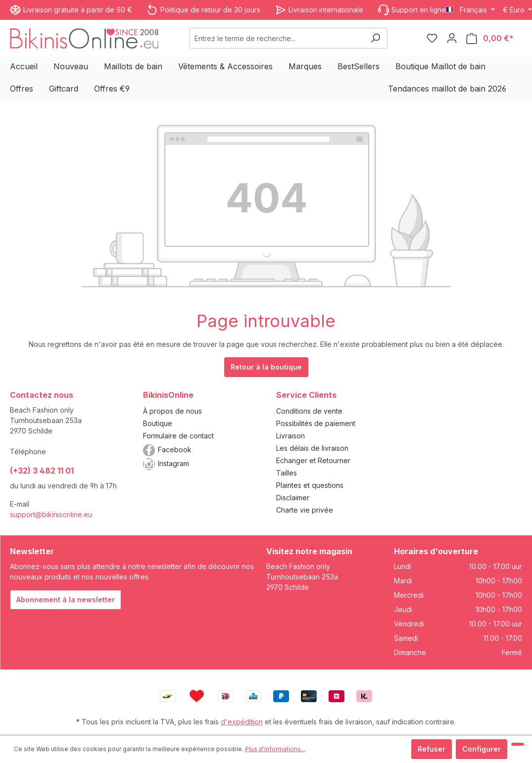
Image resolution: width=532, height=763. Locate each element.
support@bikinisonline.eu (51, 514)
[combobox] (277, 38)
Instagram (173, 463)
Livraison (290, 436)
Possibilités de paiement (316, 423)
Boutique (158, 423)
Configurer (482, 749)
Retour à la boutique (266, 367)
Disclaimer (293, 498)
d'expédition (242, 722)
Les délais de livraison (312, 448)
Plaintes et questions (310, 485)
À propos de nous (172, 411)
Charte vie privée (305, 510)
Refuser (432, 749)
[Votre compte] (452, 38)
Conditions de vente (309, 411)
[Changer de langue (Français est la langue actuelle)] (470, 10)
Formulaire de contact (178, 436)
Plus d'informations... (275, 749)
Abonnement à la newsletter (66, 599)
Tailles (287, 473)
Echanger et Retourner (313, 460)
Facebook (175, 450)
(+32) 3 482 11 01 (42, 471)
